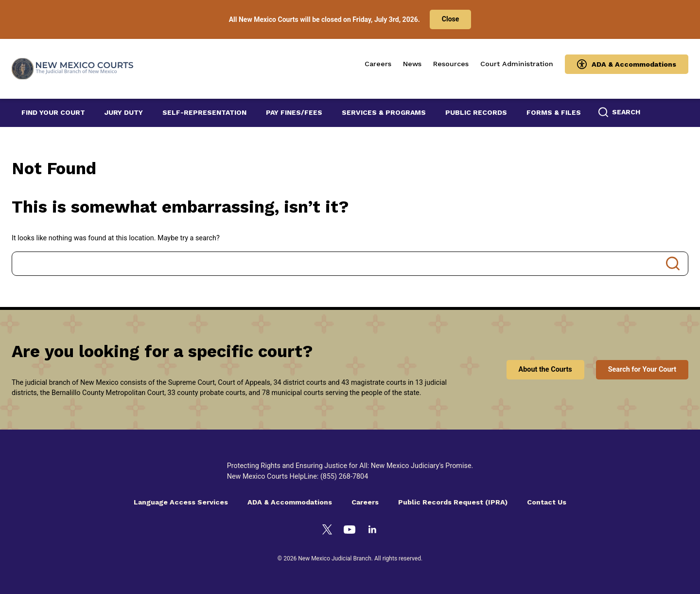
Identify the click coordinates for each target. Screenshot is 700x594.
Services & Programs (384, 112)
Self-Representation (204, 112)
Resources (451, 64)
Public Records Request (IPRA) (453, 502)
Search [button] (626, 112)
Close (451, 19)
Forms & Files (554, 112)
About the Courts (545, 369)
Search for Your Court (642, 369)
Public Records (476, 112)
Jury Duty (124, 112)
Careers (378, 64)
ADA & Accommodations (634, 64)
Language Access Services (181, 502)
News (412, 64)
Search (673, 264)
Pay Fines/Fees (294, 112)
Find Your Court (53, 112)
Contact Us (547, 502)
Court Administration (517, 64)
